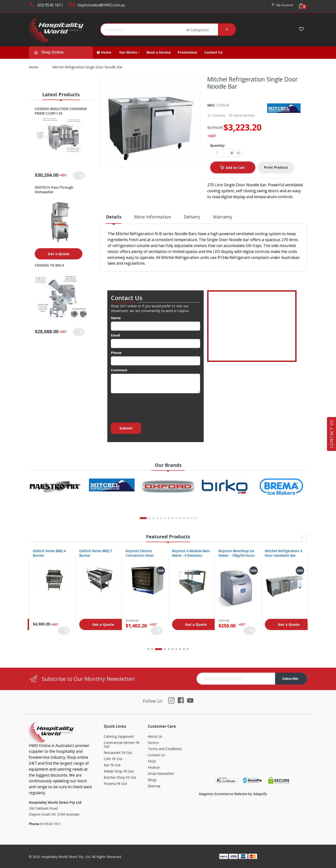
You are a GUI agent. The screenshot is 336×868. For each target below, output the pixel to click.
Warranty (223, 217)
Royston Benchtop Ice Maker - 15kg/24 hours (283, 553)
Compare (216, 116)
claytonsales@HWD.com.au (101, 5)
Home (34, 67)
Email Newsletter (161, 774)
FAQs (152, 761)
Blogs (152, 780)
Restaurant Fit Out (118, 753)
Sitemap (154, 786)
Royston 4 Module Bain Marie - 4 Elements (237, 553)
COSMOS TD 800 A (49, 265)
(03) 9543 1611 (50, 5)
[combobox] (142, 30)
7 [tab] (176, 649)
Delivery (192, 217)
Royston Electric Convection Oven (186, 553)
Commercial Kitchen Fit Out (122, 745)
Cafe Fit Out (113, 759)
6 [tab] (173, 649)
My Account (285, 5)
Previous (302, 539)
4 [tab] (165, 649)
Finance (154, 768)
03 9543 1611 (51, 824)
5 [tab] (169, 649)
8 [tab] (180, 649)
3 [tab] (161, 649)
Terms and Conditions (165, 749)
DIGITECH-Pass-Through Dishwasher (54, 190)
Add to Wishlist (242, 116)
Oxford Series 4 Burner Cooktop (51, 553)
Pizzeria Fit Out (115, 784)
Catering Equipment (119, 737)
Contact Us (156, 755)
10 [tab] (188, 649)
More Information (153, 217)
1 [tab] (148, 649)
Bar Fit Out (112, 765)
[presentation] (147, 407)
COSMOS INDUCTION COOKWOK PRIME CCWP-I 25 (61, 111)
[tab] (114, 219)
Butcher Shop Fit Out (120, 778)
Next (306, 539)
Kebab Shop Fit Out (119, 771)
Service (153, 743)
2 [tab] (155, 649)
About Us (155, 737)
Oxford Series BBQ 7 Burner (142, 553)
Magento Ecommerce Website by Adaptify (233, 794)
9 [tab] (184, 649)
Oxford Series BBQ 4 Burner (95, 553)
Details (114, 217)
